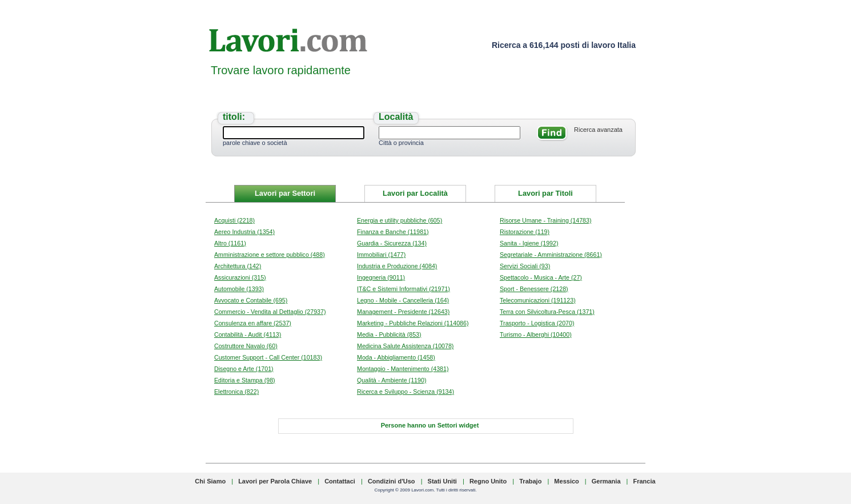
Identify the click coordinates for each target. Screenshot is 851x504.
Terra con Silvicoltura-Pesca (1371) (547, 312)
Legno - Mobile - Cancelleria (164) (403, 300)
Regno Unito (488, 481)
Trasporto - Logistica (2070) (537, 323)
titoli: (234, 117)
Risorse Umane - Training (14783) (546, 220)
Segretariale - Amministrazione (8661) (551, 255)
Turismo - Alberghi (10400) (536, 334)
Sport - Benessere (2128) (534, 289)
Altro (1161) (230, 243)
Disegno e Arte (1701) (244, 369)
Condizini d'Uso (392, 481)
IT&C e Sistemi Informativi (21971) (404, 289)
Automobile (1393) (239, 289)
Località (396, 117)
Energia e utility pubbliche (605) (400, 220)
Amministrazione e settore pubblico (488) (270, 255)
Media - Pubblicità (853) (389, 334)
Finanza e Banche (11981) (393, 232)
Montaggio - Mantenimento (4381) (403, 369)
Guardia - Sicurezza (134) (392, 243)
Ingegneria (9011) (381, 277)
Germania (606, 481)
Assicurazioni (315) (240, 277)
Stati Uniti (442, 481)
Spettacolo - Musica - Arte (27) (541, 277)
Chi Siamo (210, 481)
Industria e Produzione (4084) (397, 266)
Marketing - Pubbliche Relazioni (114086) (413, 323)
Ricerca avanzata (598, 130)
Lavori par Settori (285, 193)
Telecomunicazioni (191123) (538, 300)
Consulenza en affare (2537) (253, 323)
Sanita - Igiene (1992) (529, 243)
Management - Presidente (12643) (403, 312)
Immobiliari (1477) (381, 255)
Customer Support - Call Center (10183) (268, 357)
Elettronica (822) (236, 392)
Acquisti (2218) (234, 220)
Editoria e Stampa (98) (245, 380)
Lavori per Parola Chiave (275, 481)
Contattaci (340, 481)
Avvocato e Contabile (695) (251, 300)
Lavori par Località (415, 193)
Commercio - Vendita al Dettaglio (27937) (270, 312)
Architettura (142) (238, 266)
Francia (645, 481)
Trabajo (530, 481)
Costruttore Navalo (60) (246, 346)
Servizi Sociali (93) (525, 266)
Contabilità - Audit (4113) (248, 334)
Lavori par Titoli (545, 193)
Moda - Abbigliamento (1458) (396, 357)
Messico (566, 481)
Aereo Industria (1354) (244, 232)
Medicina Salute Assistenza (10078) (405, 346)
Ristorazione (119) (525, 232)
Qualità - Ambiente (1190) (392, 380)
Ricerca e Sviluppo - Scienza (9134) (406, 392)
